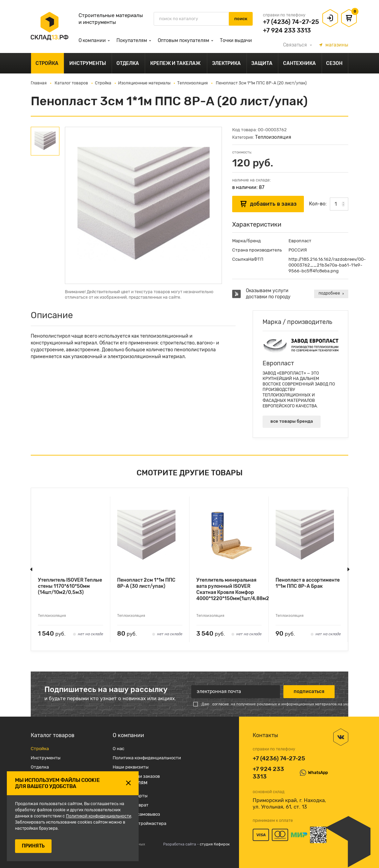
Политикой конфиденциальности (99, 816)
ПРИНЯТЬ (33, 846)
